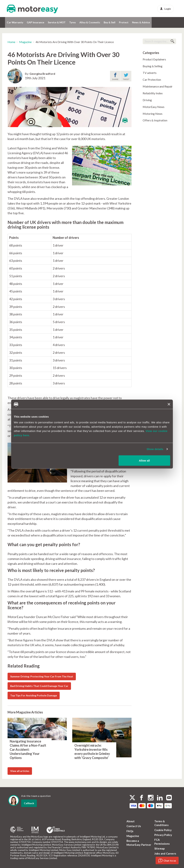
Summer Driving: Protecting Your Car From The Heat (42, 676)
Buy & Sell (110, 22)
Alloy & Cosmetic (90, 22)
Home (11, 42)
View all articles (20, 771)
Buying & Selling (153, 66)
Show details (155, 449)
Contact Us (134, 826)
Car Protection (152, 80)
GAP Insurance (35, 22)
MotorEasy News (154, 107)
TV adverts (150, 73)
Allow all (144, 460)
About (131, 821)
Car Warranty (15, 22)
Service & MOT (57, 22)
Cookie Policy (163, 830)
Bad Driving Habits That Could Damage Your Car (39, 686)
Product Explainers (154, 59)
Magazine (25, 42)
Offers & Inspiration (155, 120)
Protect (124, 22)
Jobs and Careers (165, 853)
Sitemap (160, 848)
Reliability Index (153, 93)
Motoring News (153, 114)
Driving (147, 100)
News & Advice (141, 22)
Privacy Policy (163, 835)
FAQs (130, 831)
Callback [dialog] (29, 803)
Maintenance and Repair (158, 86)
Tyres (73, 22)
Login (165, 9)
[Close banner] (169, 404)
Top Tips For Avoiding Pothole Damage (34, 695)
